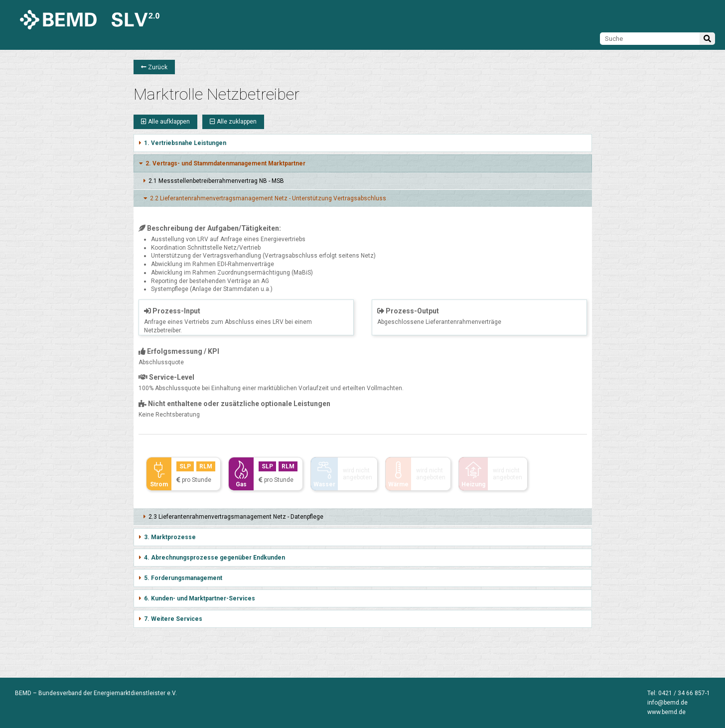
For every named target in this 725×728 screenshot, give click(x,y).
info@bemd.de (667, 703)
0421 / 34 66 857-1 (684, 693)
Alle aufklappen (165, 122)
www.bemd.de (666, 712)
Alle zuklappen (233, 122)
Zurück (154, 67)
